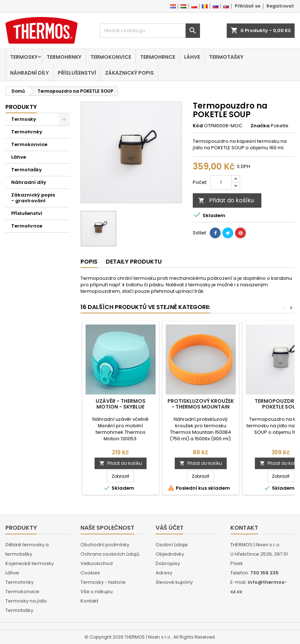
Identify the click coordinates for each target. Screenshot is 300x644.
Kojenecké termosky (30, 563)
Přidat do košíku (226, 200)
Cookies (90, 573)
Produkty (21, 107)
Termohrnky (64, 57)
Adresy (164, 573)
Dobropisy (168, 563)
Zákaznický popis (129, 73)
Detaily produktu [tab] (134, 262)
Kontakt (89, 601)
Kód (198, 126)
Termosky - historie (103, 582)
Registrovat (280, 6)
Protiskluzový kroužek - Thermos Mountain (201, 404)
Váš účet (169, 528)
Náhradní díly (29, 73)
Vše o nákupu (97, 592)
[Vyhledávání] (150, 31)
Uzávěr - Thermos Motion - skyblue (121, 404)
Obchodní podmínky (105, 545)
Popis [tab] (89, 262)
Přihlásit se (247, 6)
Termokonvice (111, 57)
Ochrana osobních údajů (110, 554)
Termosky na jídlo (26, 601)
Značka (260, 126)
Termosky (24, 57)
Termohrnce (158, 57)
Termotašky (226, 57)
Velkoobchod (97, 563)
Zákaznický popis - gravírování (33, 198)
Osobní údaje (172, 545)
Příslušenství (77, 73)
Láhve (192, 57)
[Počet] (221, 182)
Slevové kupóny (174, 582)
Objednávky (170, 554)
